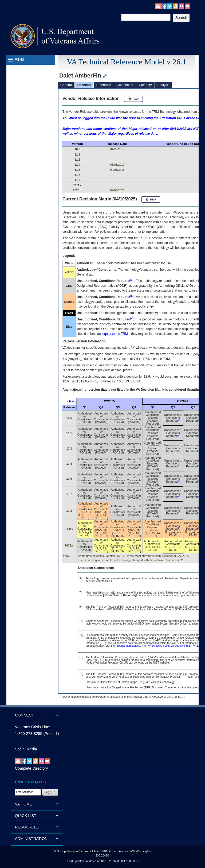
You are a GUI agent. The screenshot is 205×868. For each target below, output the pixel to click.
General (66, 85)
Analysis (163, 85)
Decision (84, 85)
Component (125, 85)
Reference (104, 85)
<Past (71, 401)
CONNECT (24, 715)
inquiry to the (115, 334)
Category (145, 85)
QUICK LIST (26, 816)
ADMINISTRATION (31, 839)
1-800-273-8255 (29, 734)
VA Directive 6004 (159, 646)
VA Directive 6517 (181, 646)
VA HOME (24, 804)
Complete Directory (31, 768)
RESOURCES (27, 827)
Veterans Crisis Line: (33, 727)
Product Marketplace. (128, 646)
